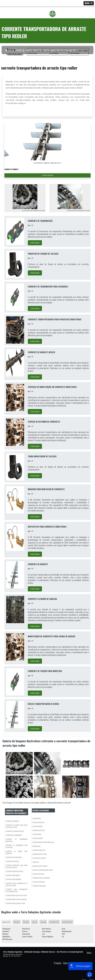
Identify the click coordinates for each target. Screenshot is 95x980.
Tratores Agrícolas (39, 850)
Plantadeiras (37, 834)
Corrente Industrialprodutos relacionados (16, 812)
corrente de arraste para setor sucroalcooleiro (17, 826)
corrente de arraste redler (15, 831)
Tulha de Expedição (39, 882)
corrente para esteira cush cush (16, 896)
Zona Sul (35, 922)
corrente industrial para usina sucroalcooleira (17, 866)
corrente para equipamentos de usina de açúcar (17, 884)
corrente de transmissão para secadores (17, 846)
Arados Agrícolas (38, 823)
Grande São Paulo (54, 922)
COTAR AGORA (47, 176)
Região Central (6, 922)
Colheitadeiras (37, 826)
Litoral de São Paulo (67, 922)
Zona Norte (17, 922)
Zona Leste (43, 922)
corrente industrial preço (15, 871)
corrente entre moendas (14, 857)
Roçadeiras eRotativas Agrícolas (43, 842)
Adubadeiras (37, 819)
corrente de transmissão (14, 835)
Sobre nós (67, 963)
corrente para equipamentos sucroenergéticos (17, 891)
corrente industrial (12, 861)
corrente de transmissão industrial (17, 840)
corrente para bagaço (13, 875)
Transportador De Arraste (41, 878)
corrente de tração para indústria (17, 852)
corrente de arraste (12, 821)
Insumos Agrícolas (39, 830)
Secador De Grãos (38, 874)
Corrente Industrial (39, 886)
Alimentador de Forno (40, 854)
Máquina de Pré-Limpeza (40, 866)
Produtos (58, 963)
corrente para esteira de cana (15, 903)
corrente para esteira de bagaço (16, 899)
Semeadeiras (36, 846)
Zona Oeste (26, 922)
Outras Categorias (41, 810)
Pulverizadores (38, 838)
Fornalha (36, 862)
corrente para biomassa (13, 879)
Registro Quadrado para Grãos (43, 870)
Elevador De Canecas (39, 858)
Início (89, 953)
